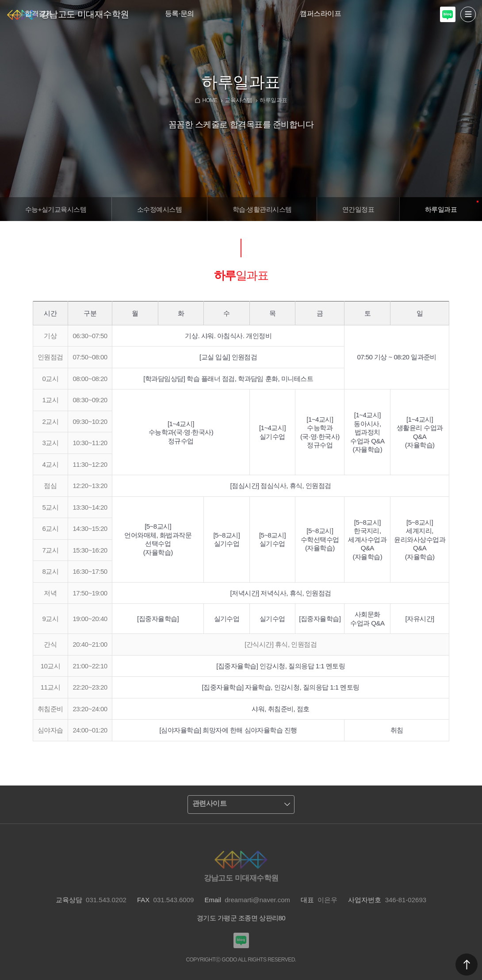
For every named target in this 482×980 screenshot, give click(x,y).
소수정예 (159, 209)
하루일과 (441, 209)
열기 (468, 14)
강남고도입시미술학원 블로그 (448, 14)
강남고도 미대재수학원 (85, 14)
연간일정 (358, 209)
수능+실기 (56, 209)
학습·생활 (262, 209)
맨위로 (467, 965)
